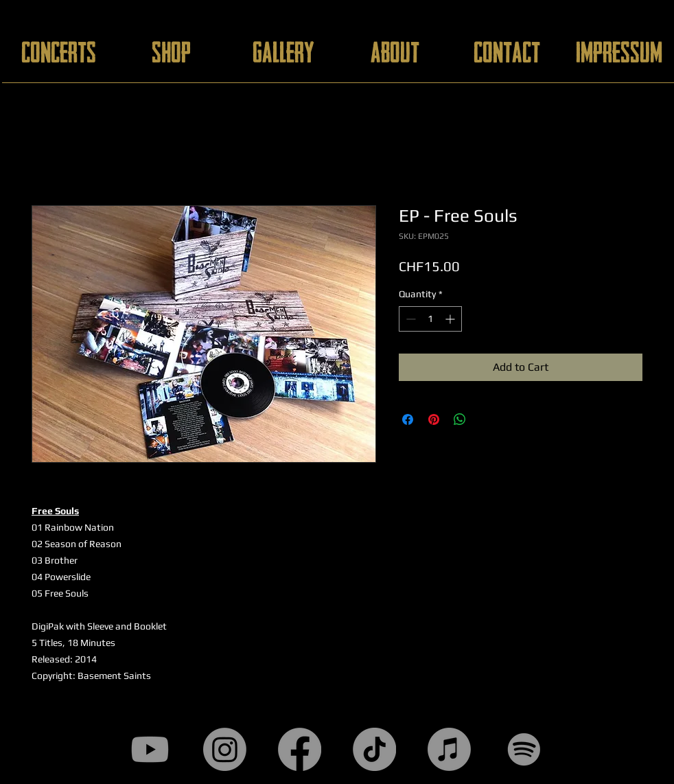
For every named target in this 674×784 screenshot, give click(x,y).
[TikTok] (374, 749)
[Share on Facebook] (408, 419)
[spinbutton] (430, 319)
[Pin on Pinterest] (434, 419)
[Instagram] (225, 749)
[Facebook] (300, 749)
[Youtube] (150, 749)
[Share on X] (486, 419)
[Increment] (451, 319)
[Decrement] (409, 319)
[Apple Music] (449, 749)
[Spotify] (524, 749)
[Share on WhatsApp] (460, 419)
